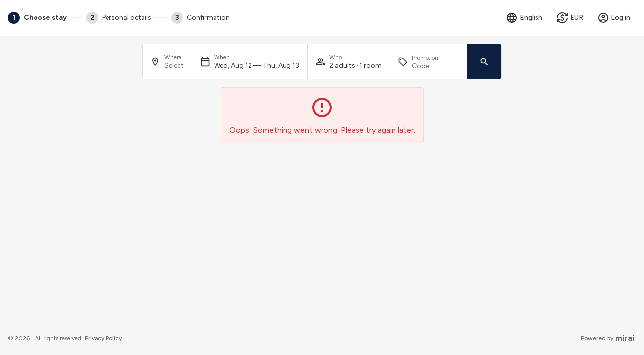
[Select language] (524, 18)
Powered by (608, 338)
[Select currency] (570, 18)
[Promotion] (435, 66)
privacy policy (103, 338)
